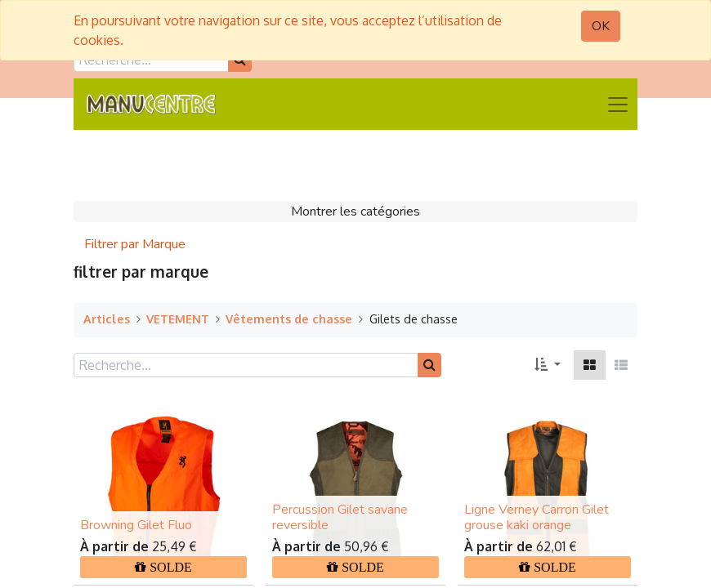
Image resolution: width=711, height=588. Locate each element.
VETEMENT (178, 318)
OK (601, 26)
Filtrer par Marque (135, 244)
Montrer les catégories (355, 212)
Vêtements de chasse (289, 318)
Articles (107, 318)
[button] (548, 365)
